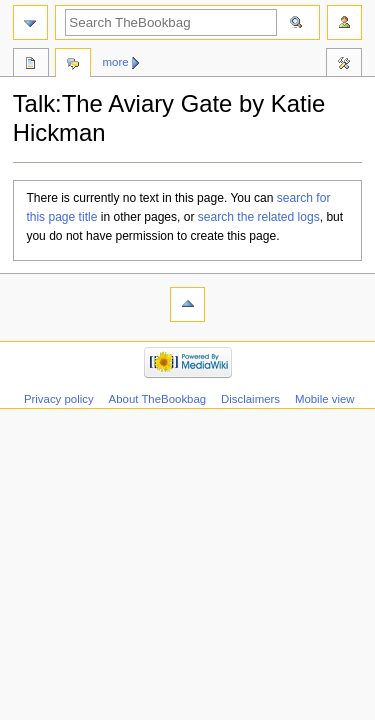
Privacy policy (59, 399)
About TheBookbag (158, 399)
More (116, 62)
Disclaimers (250, 399)
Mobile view (325, 399)
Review (31, 65)
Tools (344, 65)
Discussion (73, 65)
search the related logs (259, 217)
